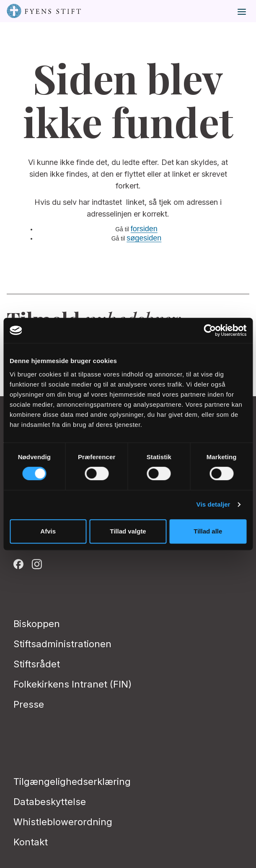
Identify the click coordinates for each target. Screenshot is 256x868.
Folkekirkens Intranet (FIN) (72, 684)
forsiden (144, 229)
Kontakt (31, 842)
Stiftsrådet (37, 664)
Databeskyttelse (50, 802)
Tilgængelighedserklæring (72, 782)
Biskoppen (37, 624)
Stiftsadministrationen (62, 644)
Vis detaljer (213, 504)
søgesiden (144, 238)
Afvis (48, 531)
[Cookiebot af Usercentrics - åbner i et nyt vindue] (210, 330)
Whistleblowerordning (63, 822)
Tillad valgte (128, 531)
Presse (29, 704)
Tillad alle (208, 531)
